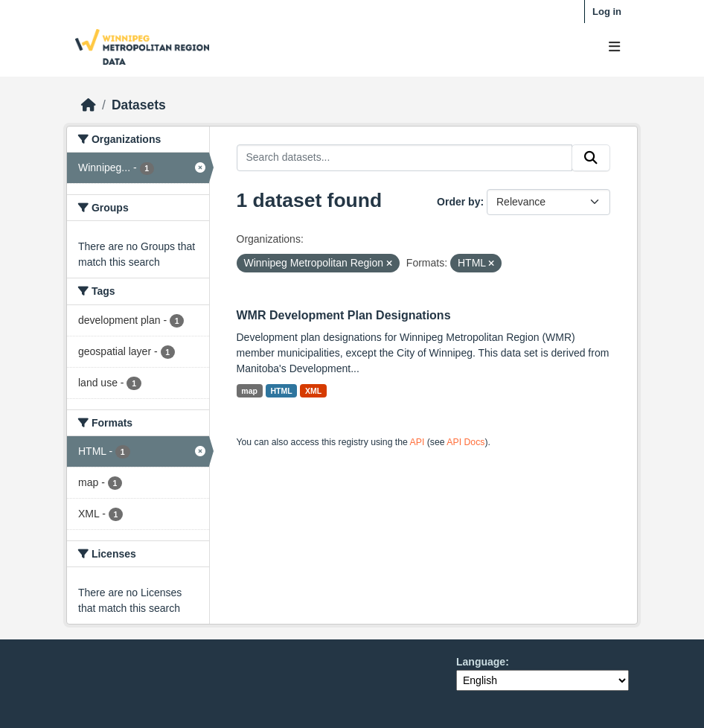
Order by (458, 202)
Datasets (139, 105)
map (249, 391)
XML (313, 391)
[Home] (89, 105)
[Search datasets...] (405, 158)
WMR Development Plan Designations (344, 315)
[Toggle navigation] (614, 47)
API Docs (465, 442)
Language (481, 662)
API (417, 442)
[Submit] (591, 158)
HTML (281, 391)
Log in (607, 12)
